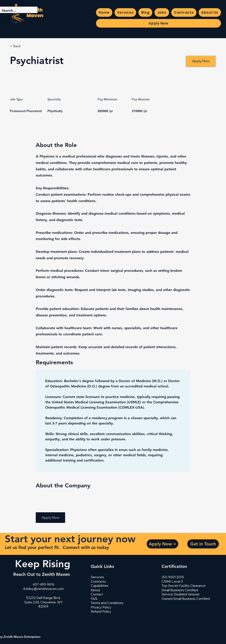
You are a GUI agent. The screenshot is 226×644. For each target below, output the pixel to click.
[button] (50, 518)
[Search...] (15, 11)
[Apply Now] (201, 61)
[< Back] (26, 46)
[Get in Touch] (203, 544)
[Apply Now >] (162, 544)
